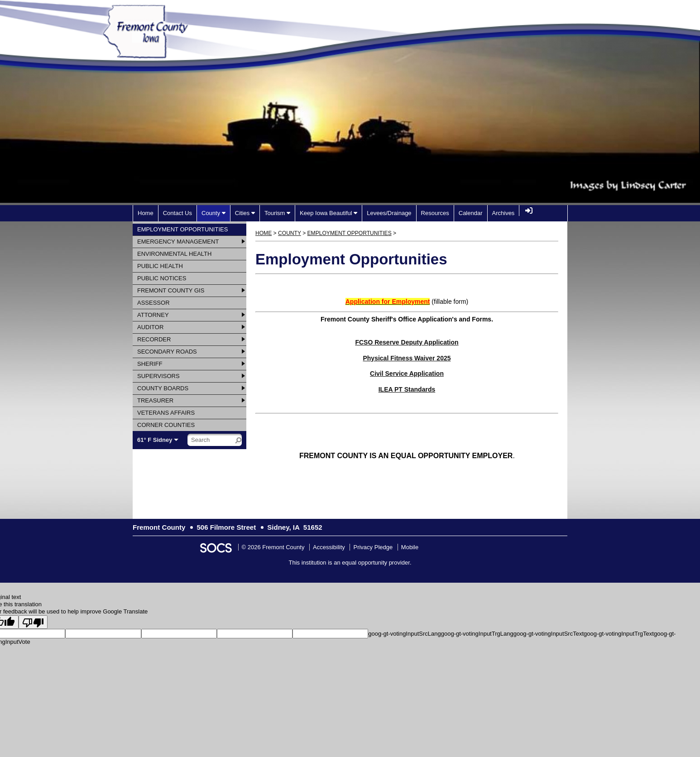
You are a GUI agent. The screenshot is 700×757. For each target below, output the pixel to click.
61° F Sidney (155, 440)
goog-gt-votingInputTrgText (619, 634)
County (290, 233)
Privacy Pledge (373, 547)
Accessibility (329, 547)
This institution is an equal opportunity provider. (350, 563)
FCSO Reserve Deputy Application (407, 342)
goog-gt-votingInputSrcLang (404, 634)
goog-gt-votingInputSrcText (549, 634)
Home (264, 233)
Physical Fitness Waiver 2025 (407, 358)
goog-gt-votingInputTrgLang (477, 634)
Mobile (410, 547)
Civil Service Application (407, 374)
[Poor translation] (33, 622)
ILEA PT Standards (407, 389)
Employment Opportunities (350, 233)
